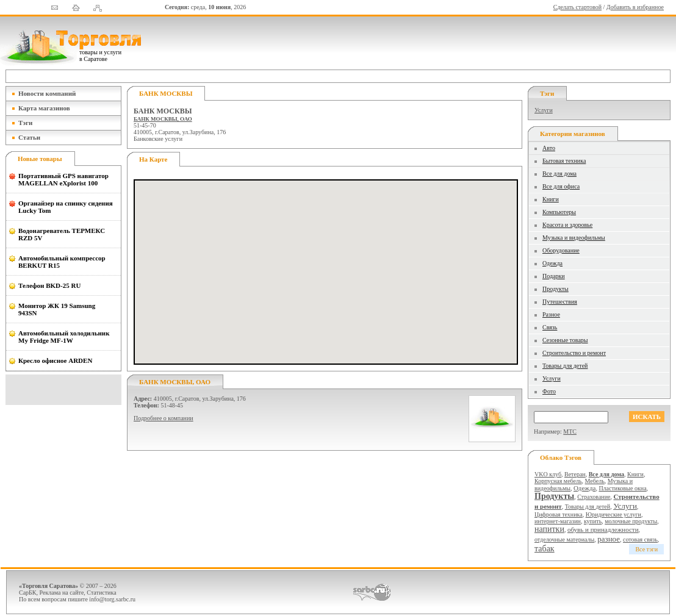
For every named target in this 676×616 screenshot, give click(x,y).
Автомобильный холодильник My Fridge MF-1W (64, 337)
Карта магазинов (44, 108)
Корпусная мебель (558, 481)
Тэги (25, 123)
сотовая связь (640, 539)
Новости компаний (47, 93)
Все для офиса (561, 186)
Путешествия (560, 302)
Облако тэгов (561, 457)
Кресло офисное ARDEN (55, 360)
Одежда (552, 263)
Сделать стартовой (577, 7)
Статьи (29, 137)
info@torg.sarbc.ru (112, 599)
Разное (551, 314)
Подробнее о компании (164, 418)
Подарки (554, 276)
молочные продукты (631, 521)
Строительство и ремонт (574, 353)
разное (609, 539)
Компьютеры (559, 212)
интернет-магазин (558, 521)
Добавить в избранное (635, 7)
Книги (551, 199)
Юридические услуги (613, 514)
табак (545, 549)
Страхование (594, 497)
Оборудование (561, 250)
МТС (570, 432)
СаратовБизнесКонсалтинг (372, 592)
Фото (549, 391)
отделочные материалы (564, 539)
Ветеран (575, 474)
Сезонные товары (565, 340)
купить (593, 521)
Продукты (556, 289)
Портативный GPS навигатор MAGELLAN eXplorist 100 (63, 179)
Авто (549, 148)
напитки (549, 529)
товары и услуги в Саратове (100, 56)
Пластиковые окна (622, 488)
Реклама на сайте (62, 593)
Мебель (595, 481)
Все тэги (646, 549)
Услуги (544, 110)
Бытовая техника (564, 161)
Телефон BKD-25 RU (49, 285)
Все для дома (559, 174)
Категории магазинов (573, 134)
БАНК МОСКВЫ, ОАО (163, 119)
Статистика (101, 593)
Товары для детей (565, 366)
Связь (550, 327)
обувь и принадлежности (603, 529)
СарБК (28, 593)
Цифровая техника (559, 514)
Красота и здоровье (567, 225)
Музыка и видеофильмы (574, 238)
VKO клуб (548, 474)
